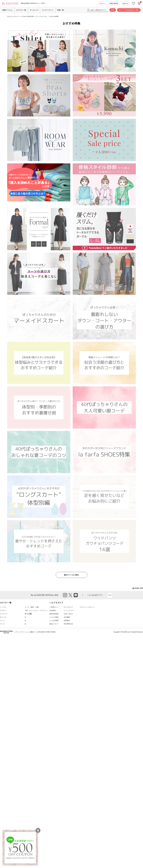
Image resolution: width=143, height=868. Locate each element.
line (76, 595)
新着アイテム (7, 10)
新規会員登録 (114, 3)
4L (26, 624)
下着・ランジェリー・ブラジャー (36, 610)
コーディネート (48, 10)
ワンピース (4, 614)
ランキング (34, 10)
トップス (3, 607)
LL (26, 617)
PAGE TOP (138, 588)
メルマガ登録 (54, 617)
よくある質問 (54, 621)
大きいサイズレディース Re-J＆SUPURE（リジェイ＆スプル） (28, 16)
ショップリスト (69, 610)
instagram (65, 595)
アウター (3, 610)
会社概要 (67, 617)
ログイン (102, 3)
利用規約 (67, 621)
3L (26, 621)
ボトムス (3, 617)
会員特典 (52, 610)
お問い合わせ (68, 614)
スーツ (2, 621)
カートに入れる (139, 3)
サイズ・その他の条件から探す (129, 10)
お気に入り (134, 3)
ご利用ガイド (54, 607)
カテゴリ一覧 (21, 10)
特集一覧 (61, 10)
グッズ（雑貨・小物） (32, 607)
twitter (70, 595)
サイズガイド (68, 607)
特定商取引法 (68, 624)
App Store (110, 595)
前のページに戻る (71, 575)
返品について (54, 624)
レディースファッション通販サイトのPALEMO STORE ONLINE (35, 632)
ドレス (2, 624)
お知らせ (125, 3)
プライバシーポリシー (87, 607)
